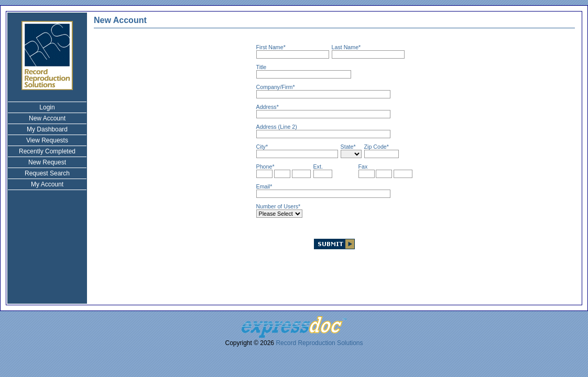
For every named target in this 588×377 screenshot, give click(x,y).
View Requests (47, 140)
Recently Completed (47, 151)
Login (47, 107)
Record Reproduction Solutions (319, 343)
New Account (47, 118)
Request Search (47, 173)
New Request (47, 162)
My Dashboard (47, 129)
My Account (47, 184)
